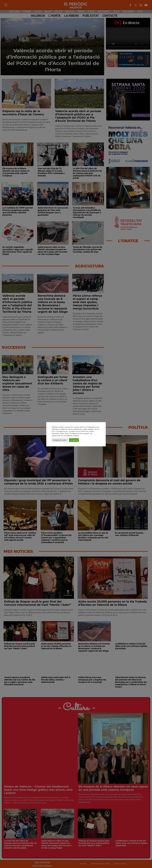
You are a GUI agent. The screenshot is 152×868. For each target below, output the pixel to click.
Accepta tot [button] (74, 440)
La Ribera (72, 16)
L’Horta (55, 16)
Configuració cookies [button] (60, 440)
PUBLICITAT (91, 16)
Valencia (38, 16)
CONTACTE (110, 16)
